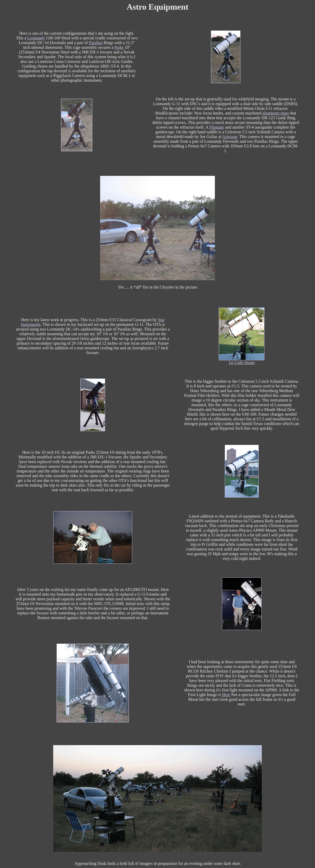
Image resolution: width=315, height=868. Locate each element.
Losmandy (36, 38)
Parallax (96, 43)
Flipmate (217, 127)
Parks (119, 47)
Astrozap (230, 137)
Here (226, 695)
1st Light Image (242, 363)
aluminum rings (276, 113)
